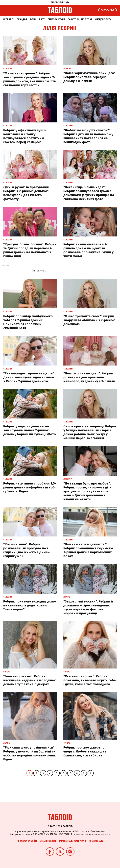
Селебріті (9, 19)
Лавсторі (73, 19)
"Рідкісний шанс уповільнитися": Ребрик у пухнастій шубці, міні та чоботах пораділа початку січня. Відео (30, 753)
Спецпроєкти (103, 19)
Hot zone (87, 19)
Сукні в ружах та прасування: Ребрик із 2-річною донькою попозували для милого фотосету (26, 193)
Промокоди (96, 841)
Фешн (33, 19)
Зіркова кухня (56, 19)
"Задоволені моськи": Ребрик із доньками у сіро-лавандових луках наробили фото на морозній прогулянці (88, 607)
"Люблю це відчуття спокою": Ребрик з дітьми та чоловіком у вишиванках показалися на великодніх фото (88, 136)
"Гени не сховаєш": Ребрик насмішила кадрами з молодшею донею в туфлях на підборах (30, 680)
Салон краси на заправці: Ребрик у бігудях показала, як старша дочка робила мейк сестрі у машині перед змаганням (90, 432)
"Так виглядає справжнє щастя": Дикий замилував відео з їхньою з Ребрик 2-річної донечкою (29, 377)
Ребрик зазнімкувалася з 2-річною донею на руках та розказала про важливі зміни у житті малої (88, 250)
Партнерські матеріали (72, 841)
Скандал (22, 19)
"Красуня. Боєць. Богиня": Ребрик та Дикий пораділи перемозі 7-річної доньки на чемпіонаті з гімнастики (30, 250)
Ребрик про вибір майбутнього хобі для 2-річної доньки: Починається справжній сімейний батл (28, 322)
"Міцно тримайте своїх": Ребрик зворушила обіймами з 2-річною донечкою (89, 320)
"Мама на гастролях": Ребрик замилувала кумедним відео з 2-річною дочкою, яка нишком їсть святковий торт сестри (30, 79)
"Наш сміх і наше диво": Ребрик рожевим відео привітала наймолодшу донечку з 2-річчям (89, 377)
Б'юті (42, 19)
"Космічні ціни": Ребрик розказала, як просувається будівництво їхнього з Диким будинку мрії (26, 550)
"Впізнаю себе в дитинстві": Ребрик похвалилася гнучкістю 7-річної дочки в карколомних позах (88, 550)
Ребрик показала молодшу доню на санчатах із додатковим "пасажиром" (30, 605)
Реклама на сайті (27, 841)
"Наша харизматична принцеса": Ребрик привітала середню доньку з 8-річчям (90, 77)
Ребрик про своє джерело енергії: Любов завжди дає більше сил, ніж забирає (85, 751)
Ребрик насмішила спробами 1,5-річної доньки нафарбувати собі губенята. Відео (30, 487)
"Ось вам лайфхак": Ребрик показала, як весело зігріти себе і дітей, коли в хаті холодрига (90, 680)
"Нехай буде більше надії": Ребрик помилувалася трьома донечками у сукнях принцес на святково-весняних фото (89, 193)
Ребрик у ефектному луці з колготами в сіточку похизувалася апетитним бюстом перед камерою (25, 136)
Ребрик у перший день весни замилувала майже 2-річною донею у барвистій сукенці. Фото (30, 430)
